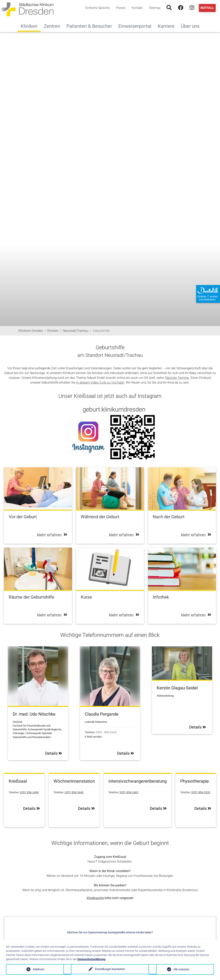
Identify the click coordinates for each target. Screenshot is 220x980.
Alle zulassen (181, 969)
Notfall (207, 8)
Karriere (168, 26)
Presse (121, 8)
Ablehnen (39, 969)
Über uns (192, 26)
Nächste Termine (177, 378)
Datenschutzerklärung (91, 959)
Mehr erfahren (52, 535)
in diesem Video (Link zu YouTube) (100, 382)
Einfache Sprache (97, 8)
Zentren (54, 26)
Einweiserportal (136, 26)
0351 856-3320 (201, 792)
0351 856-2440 (74, 792)
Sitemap (155, 8)
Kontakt (137, 8)
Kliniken (29, 26)
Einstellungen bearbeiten (110, 969)
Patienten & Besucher (91, 26)
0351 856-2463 (129, 792)
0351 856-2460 (29, 792)
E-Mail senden (93, 737)
